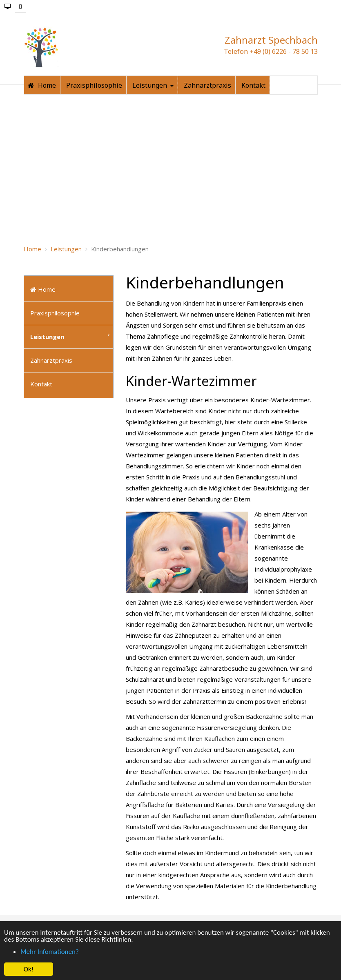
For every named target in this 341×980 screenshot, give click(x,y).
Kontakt (41, 342)
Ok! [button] (29, 969)
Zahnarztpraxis (51, 318)
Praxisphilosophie (55, 271)
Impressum (117, 907)
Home (43, 247)
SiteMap (229, 907)
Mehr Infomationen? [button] (50, 952)
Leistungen (47, 295)
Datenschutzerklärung (175, 907)
